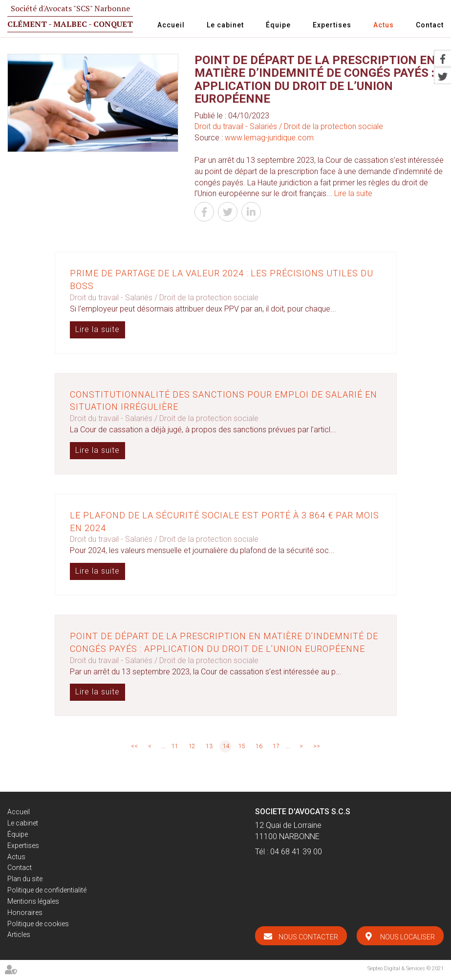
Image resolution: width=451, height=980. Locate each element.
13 (209, 746)
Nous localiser (408, 937)
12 (192, 746)
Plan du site (25, 879)
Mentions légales (33, 901)
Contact (430, 25)
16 (259, 746)
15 (242, 746)
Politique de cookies (38, 924)
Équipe (278, 25)
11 (175, 746)
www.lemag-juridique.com (269, 138)
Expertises (332, 25)
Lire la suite (353, 193)
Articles (19, 935)
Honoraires (25, 913)
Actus (384, 25)
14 (226, 746)
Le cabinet (225, 25)
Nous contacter (308, 937)
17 (276, 746)
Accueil (171, 25)
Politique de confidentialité (47, 890)
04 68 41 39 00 (296, 852)
